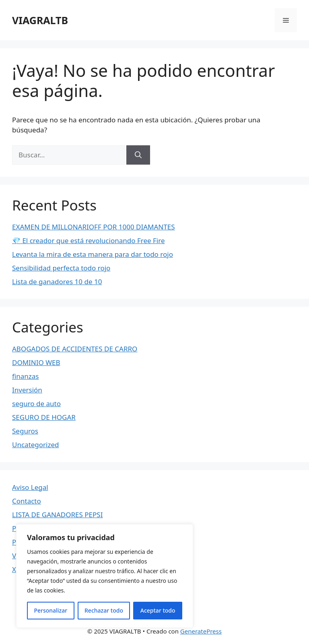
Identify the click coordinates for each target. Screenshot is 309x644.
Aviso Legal (30, 487)
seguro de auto (36, 404)
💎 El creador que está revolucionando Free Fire (88, 240)
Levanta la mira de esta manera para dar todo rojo (93, 254)
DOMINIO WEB (36, 362)
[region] (105, 576)
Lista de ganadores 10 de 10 (57, 282)
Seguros (25, 431)
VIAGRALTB (40, 20)
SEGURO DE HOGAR (44, 417)
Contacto (27, 501)
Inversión (27, 390)
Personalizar (50, 610)
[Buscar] (138, 155)
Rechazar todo (104, 610)
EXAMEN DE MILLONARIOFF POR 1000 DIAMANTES (94, 227)
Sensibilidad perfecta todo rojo (61, 268)
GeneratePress (201, 631)
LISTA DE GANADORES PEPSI (57, 515)
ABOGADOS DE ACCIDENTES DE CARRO (75, 349)
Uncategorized (36, 445)
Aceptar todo (158, 610)
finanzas (25, 376)
